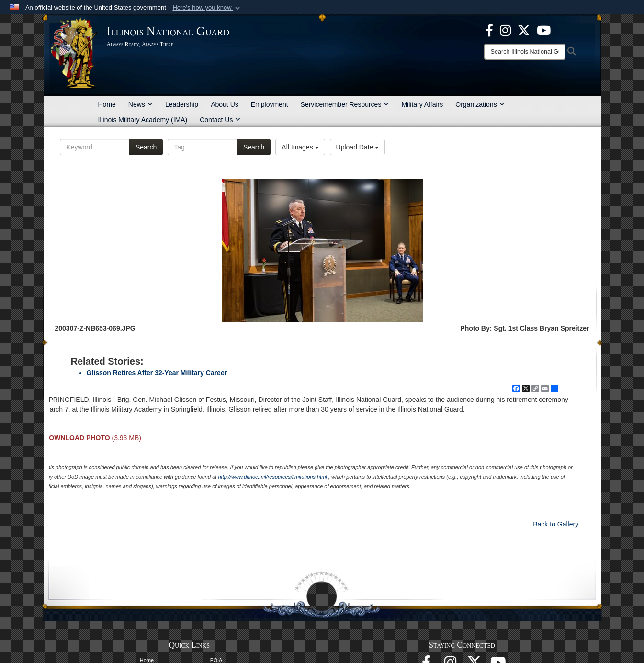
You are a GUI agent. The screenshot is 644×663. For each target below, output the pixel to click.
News (141, 104)
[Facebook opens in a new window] (489, 30)
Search (146, 147)
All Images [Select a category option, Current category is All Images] (300, 147)
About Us (225, 104)
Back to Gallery (556, 524)
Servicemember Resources (345, 104)
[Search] (525, 52)
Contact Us (220, 120)
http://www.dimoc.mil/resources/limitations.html (272, 477)
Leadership (182, 104)
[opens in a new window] (524, 30)
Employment (270, 104)
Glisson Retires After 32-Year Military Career (157, 373)
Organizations (480, 104)
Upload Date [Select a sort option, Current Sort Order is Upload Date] (358, 147)
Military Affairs (422, 104)
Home (107, 104)
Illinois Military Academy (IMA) (143, 120)
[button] (207, 8)
